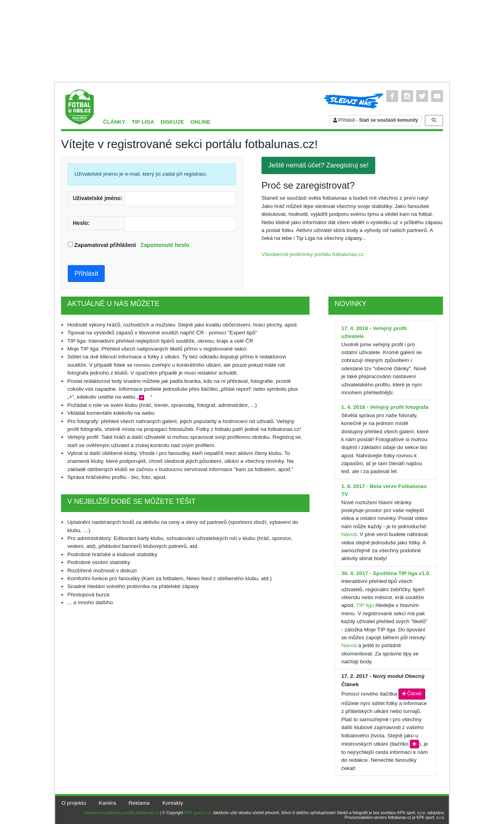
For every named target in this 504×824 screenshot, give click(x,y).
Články (114, 122)
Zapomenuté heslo (165, 245)
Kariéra (107, 803)
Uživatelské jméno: (98, 198)
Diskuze (172, 122)
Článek (412, 694)
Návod (349, 534)
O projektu (74, 803)
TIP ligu (365, 605)
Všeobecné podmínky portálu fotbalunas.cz (313, 254)
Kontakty (173, 803)
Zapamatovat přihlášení (132, 245)
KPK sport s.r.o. (198, 813)
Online (200, 122)
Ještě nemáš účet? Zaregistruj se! (318, 165)
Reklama (139, 803)
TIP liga (143, 122)
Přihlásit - (376, 120)
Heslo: (81, 223)
